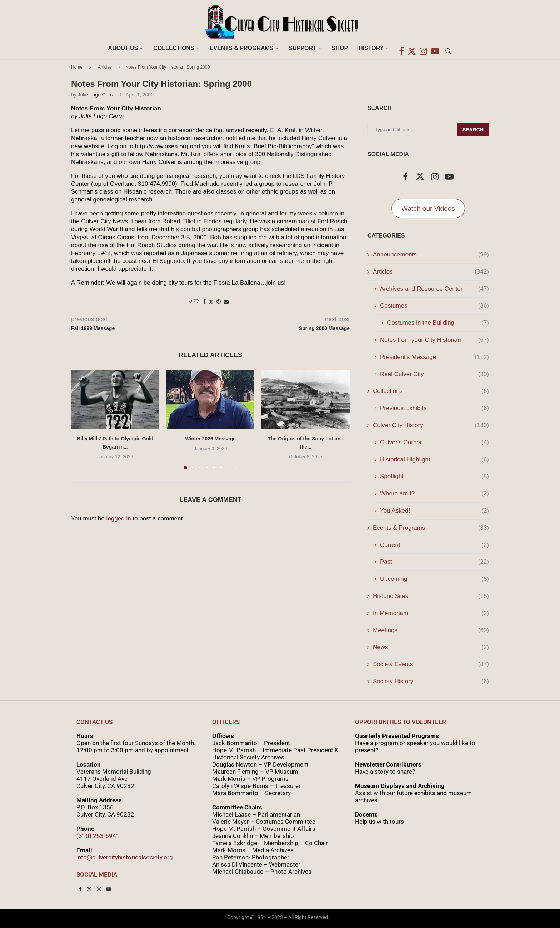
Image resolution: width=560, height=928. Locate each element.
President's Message (434, 357)
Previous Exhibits (434, 408)
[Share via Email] (226, 301)
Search (473, 130)
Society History (431, 682)
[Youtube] (435, 48)
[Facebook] (401, 48)
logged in (119, 518)
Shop (340, 48)
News (431, 647)
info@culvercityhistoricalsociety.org (125, 857)
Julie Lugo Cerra (96, 95)
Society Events (431, 664)
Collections (174, 48)
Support (303, 48)
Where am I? (434, 494)
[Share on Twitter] (211, 302)
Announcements (431, 255)
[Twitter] (412, 48)
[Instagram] (423, 48)
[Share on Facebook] (204, 301)
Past (434, 562)
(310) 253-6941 (98, 836)
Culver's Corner (434, 443)
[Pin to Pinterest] (219, 301)
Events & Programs (242, 48)
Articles (105, 67)
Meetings (431, 630)
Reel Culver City (434, 374)
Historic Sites (431, 596)
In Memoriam (431, 613)
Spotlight (434, 477)
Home (77, 67)
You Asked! (434, 511)
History (371, 48)
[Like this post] (196, 301)
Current (434, 545)
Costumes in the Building (438, 323)
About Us (123, 48)
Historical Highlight (434, 460)
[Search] (448, 48)
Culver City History (431, 425)
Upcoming (434, 579)
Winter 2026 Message (210, 439)
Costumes (434, 306)
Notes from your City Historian (434, 340)
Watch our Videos (428, 208)
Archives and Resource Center (434, 289)
